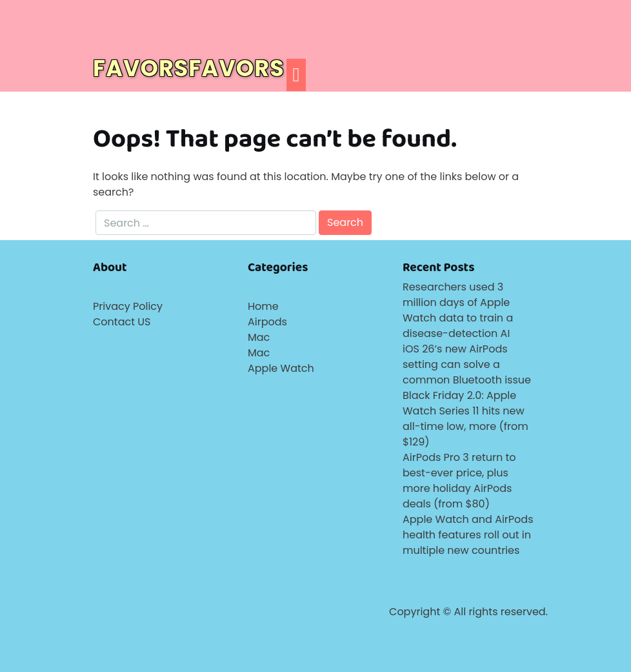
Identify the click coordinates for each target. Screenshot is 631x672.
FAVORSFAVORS (189, 68)
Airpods (267, 322)
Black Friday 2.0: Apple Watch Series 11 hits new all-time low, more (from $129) (466, 419)
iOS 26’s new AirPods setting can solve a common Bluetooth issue (467, 364)
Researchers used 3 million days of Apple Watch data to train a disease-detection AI (458, 310)
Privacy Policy (128, 306)
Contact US (122, 322)
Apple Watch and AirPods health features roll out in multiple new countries (468, 535)
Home (263, 306)
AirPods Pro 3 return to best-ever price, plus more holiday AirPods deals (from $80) (459, 481)
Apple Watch (281, 368)
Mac (259, 337)
